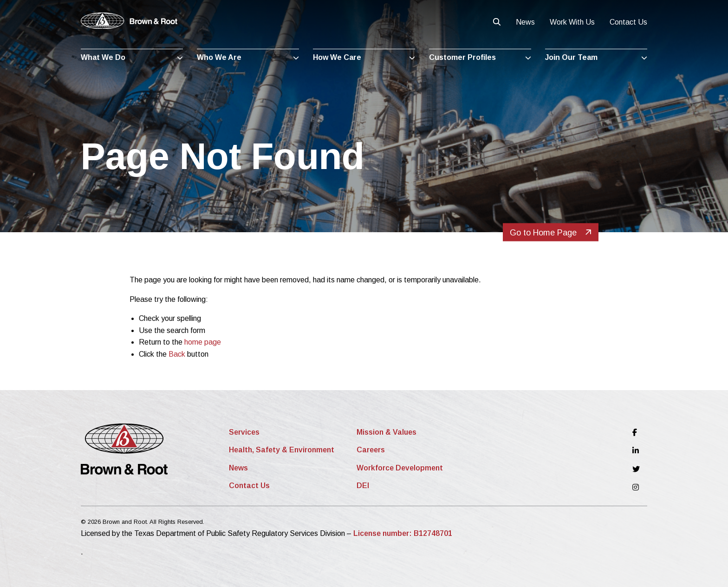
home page (203, 342)
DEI (363, 486)
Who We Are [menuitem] (219, 57)
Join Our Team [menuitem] (571, 57)
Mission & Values (387, 432)
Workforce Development (400, 468)
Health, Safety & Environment (282, 450)
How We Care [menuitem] (337, 57)
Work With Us (572, 22)
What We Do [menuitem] (103, 57)
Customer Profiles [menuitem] (462, 57)
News (525, 22)
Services (244, 432)
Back (177, 354)
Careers (371, 450)
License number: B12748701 (403, 533)
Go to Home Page (551, 233)
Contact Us (628, 22)
